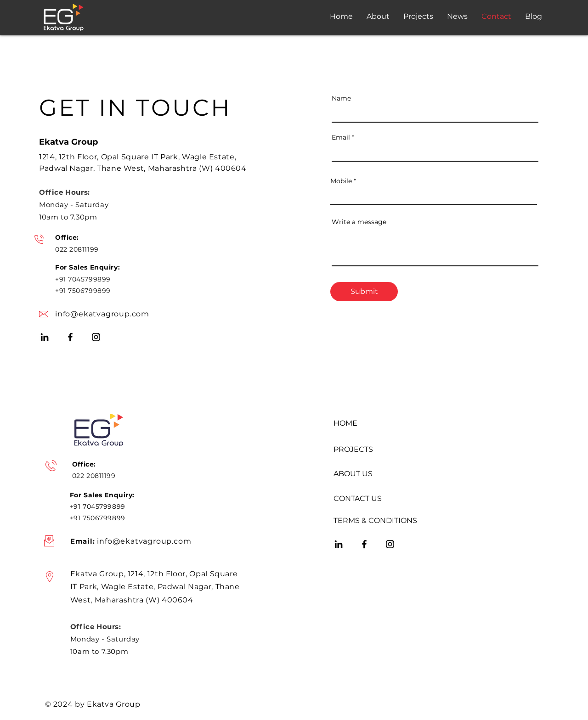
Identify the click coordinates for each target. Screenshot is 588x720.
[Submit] (364, 292)
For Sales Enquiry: (88, 267)
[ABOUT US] (376, 474)
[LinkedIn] (45, 337)
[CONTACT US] (376, 499)
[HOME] (376, 423)
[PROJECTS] (376, 450)
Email (341, 137)
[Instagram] (96, 337)
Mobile (341, 181)
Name (341, 98)
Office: (67, 237)
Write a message (359, 222)
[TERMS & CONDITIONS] (376, 521)
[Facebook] (70, 337)
